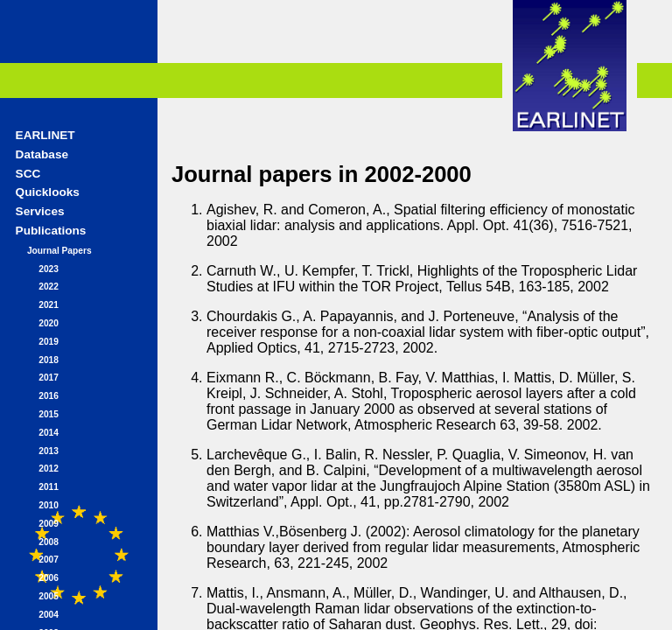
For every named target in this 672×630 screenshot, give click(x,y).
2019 (49, 342)
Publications (51, 231)
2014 (49, 433)
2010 (49, 505)
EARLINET (45, 135)
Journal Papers (59, 251)
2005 (49, 596)
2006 (49, 578)
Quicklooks (48, 192)
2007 (49, 560)
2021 (49, 305)
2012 (49, 469)
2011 (49, 487)
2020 (49, 323)
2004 (49, 615)
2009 (49, 524)
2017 (49, 378)
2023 (49, 269)
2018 (49, 360)
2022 (49, 287)
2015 (49, 414)
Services (40, 211)
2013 (49, 451)
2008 (49, 542)
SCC (28, 174)
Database (42, 154)
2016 (49, 396)
